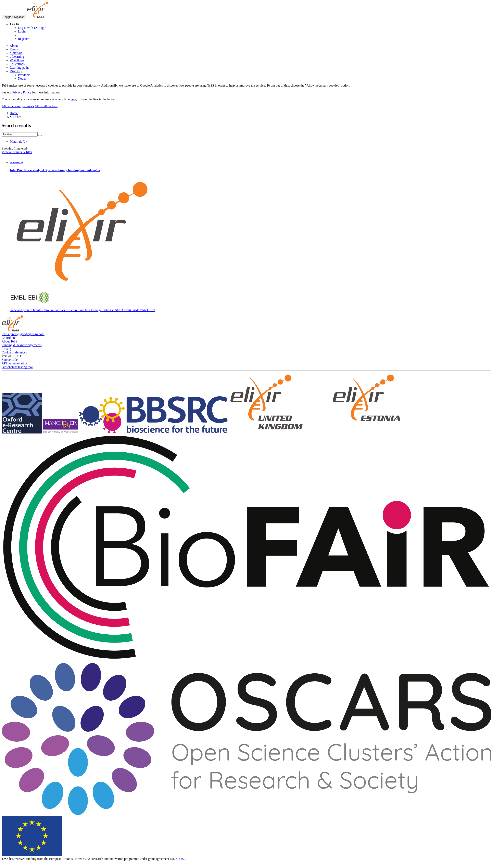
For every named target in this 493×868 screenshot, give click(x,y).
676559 (180, 859)
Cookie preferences (14, 352)
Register (23, 39)
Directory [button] (16, 71)
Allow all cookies (46, 106)
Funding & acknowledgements (22, 345)
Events (14, 49)
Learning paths (20, 68)
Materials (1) (18, 141)
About (14, 46)
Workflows (17, 60)
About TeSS (9, 341)
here (73, 99)
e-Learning (17, 57)
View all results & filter (17, 152)
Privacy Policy (22, 92)
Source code (10, 360)
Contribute (9, 338)
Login (22, 31)
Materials (16, 53)
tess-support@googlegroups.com (23, 334)
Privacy (7, 349)
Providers (24, 75)
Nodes (22, 79)
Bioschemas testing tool (17, 367)
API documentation (14, 363)
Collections (17, 64)
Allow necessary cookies (18, 106)
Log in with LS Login (32, 28)
